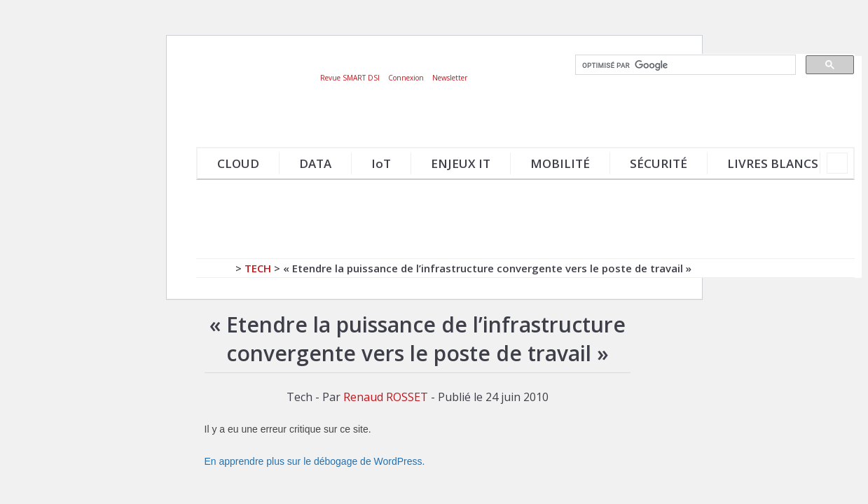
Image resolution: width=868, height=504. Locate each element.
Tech (258, 268)
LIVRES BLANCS (773, 163)
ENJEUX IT (461, 163)
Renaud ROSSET (386, 397)
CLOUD (238, 163)
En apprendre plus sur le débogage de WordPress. (315, 461)
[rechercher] (684, 65)
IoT (381, 163)
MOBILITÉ (560, 163)
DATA (315, 163)
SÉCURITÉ (659, 163)
